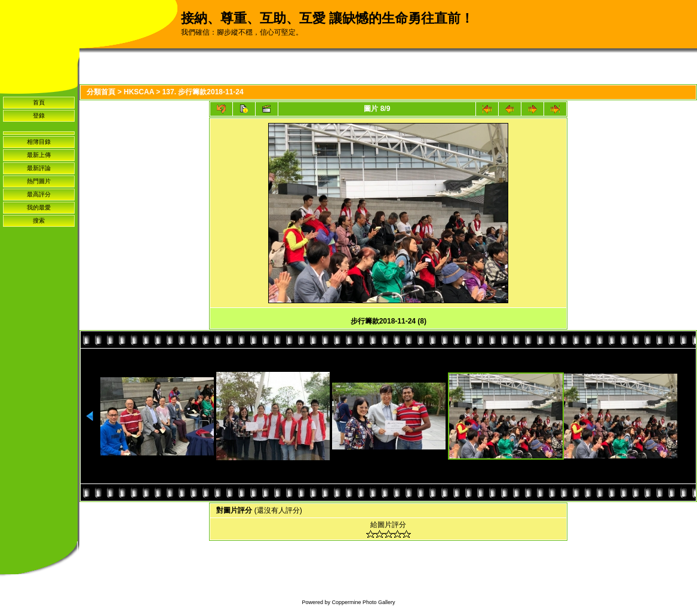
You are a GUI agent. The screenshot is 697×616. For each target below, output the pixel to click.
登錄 (39, 115)
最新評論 (39, 168)
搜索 (39, 221)
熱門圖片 (39, 181)
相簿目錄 (39, 142)
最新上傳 (39, 155)
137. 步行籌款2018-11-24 (203, 92)
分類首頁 (101, 92)
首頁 (39, 102)
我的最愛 (39, 207)
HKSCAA (139, 92)
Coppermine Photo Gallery (363, 602)
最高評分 (39, 194)
